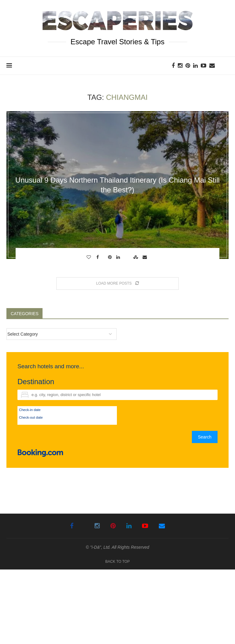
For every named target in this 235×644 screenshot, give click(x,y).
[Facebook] (173, 66)
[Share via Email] (145, 257)
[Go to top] (117, 561)
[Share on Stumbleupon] (136, 257)
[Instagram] (180, 66)
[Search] (226, 66)
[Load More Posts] (117, 284)
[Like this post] (90, 257)
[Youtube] (203, 66)
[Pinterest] (188, 66)
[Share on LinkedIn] (119, 257)
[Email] (212, 66)
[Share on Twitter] (104, 257)
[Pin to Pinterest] (111, 257)
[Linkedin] (195, 66)
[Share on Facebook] (98, 257)
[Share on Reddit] (127, 257)
